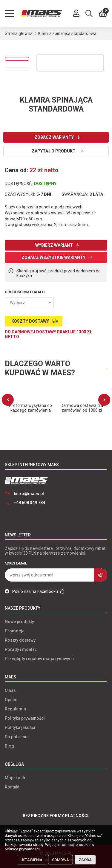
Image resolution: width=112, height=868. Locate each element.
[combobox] (29, 303)
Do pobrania (17, 737)
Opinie (11, 700)
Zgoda (85, 860)
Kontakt (12, 787)
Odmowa (60, 860)
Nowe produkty (19, 622)
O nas (10, 690)
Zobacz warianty (54, 137)
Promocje (15, 631)
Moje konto (16, 778)
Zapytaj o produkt (54, 151)
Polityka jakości (20, 727)
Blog (9, 746)
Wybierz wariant (54, 245)
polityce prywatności (22, 849)
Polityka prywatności (25, 718)
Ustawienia (32, 860)
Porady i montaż (21, 649)
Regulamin (15, 709)
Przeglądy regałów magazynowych (39, 659)
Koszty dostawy (30, 321)
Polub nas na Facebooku (35, 591)
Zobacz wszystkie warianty (53, 257)
